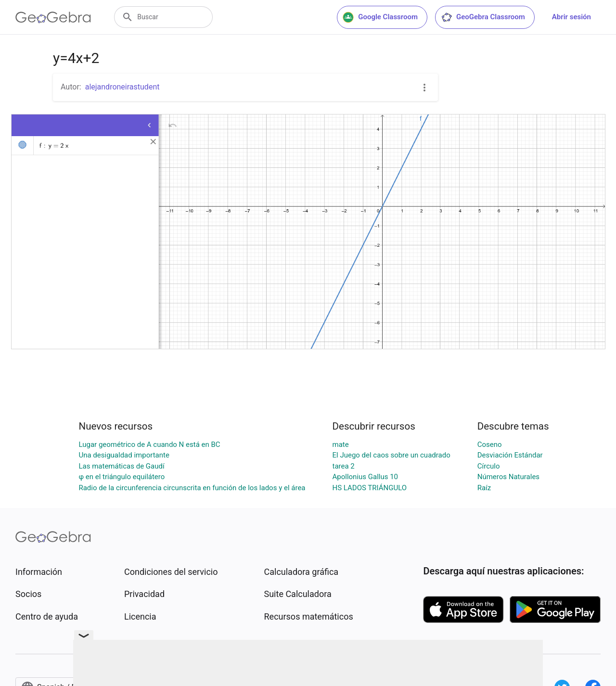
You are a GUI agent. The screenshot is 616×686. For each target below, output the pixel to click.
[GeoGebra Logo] (53, 17)
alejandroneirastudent (122, 87)
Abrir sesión (571, 17)
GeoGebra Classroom (483, 17)
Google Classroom (380, 17)
